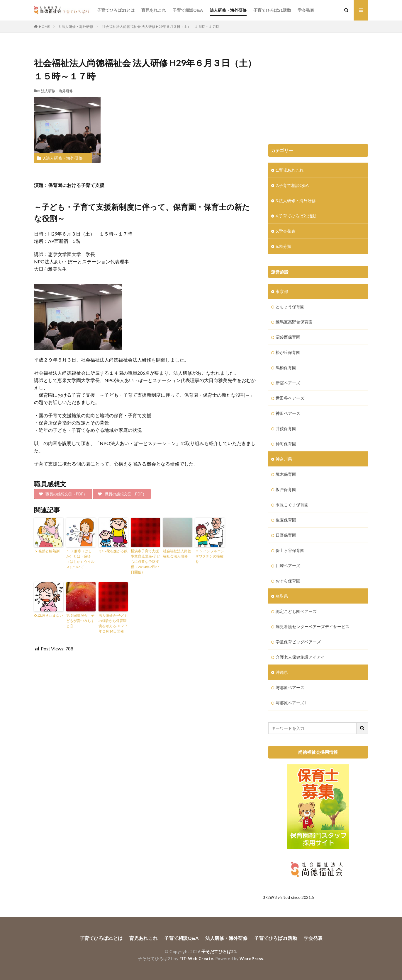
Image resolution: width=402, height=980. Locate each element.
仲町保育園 (286, 444)
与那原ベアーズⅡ (292, 703)
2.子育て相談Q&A (292, 185)
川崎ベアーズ (288, 566)
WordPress (251, 958)
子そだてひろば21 (219, 951)
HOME (44, 27)
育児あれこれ (154, 10)
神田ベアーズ (288, 413)
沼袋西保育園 (288, 337)
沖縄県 (282, 672)
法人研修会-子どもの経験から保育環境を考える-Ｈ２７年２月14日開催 (113, 623)
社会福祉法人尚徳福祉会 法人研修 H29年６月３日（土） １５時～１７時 (161, 27)
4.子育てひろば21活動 (296, 216)
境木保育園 (286, 474)
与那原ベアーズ (290, 687)
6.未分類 (283, 246)
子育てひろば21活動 (272, 10)
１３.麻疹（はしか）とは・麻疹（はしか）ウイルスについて (80, 559)
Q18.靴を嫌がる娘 (113, 551)
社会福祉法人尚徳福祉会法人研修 (177, 554)
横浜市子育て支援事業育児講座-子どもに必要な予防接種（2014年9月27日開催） (145, 561)
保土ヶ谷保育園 (290, 550)
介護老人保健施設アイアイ (300, 657)
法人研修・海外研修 (228, 10)
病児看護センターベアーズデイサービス (313, 627)
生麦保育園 (286, 520)
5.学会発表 (285, 231)
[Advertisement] (318, 91)
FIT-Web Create (196, 958)
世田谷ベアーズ (290, 398)
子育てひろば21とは (116, 10)
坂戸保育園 (286, 489)
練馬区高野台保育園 (294, 322)
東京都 (282, 291)
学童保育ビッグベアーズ (298, 642)
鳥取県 (282, 596)
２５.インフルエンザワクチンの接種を (210, 556)
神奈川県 (284, 459)
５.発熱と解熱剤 (47, 551)
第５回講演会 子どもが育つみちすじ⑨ (80, 621)
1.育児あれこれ (290, 170)
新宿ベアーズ (288, 383)
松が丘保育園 (288, 352)
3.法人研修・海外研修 (76, 27)
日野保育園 (286, 535)
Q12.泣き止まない (49, 615)
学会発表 (306, 10)
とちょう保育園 (290, 307)
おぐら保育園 (288, 581)
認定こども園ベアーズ (296, 611)
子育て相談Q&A (188, 10)
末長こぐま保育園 (292, 505)
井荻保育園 (286, 428)
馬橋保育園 (286, 368)
